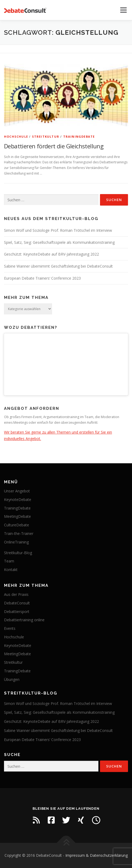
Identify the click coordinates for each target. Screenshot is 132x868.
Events (10, 628)
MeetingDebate (17, 516)
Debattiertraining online (24, 620)
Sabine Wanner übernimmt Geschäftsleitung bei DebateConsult (58, 266)
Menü (123, 10)
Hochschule (16, 136)
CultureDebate (17, 525)
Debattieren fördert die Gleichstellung (54, 146)
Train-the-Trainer (19, 533)
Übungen (12, 679)
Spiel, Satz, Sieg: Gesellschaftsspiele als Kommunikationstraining (59, 242)
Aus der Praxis (16, 594)
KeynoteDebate (18, 499)
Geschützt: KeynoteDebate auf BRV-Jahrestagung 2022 (51, 254)
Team (9, 561)
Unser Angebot (17, 491)
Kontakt (11, 570)
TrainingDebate (79, 136)
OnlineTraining (16, 542)
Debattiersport (17, 612)
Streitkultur (46, 136)
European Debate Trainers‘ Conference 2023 (42, 278)
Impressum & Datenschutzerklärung (97, 855)
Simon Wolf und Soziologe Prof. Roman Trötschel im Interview (58, 230)
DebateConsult (17, 603)
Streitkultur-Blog (18, 553)
